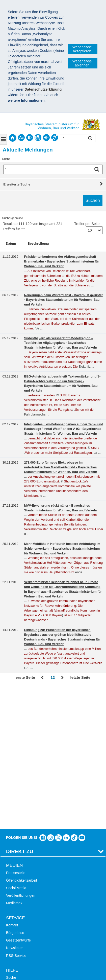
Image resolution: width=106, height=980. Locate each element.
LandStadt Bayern (20, 888)
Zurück (43, 678)
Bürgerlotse (15, 790)
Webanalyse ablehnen (82, 63)
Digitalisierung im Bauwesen (28, 895)
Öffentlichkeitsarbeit (22, 738)
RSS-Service (16, 813)
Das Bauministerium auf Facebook (43, 695)
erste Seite (25, 677)
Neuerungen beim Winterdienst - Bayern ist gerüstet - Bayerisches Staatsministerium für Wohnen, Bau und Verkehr (63, 300)
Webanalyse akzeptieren (82, 49)
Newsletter (14, 806)
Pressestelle (16, 730)
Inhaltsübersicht (18, 850)
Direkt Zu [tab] (20, 709)
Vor (62, 678)
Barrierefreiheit (18, 858)
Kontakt (12, 783)
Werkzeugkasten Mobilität (26, 918)
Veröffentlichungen (21, 753)
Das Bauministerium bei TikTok (74, 695)
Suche (11, 835)
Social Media (16, 746)
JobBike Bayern (18, 910)
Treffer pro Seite (87, 224)
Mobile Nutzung (18, 865)
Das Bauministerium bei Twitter (58, 695)
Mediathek (14, 761)
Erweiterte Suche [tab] (17, 184)
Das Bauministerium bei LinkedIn (66, 695)
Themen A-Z (16, 843)
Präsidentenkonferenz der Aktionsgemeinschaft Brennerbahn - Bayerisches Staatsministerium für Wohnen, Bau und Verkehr (62, 261)
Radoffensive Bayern (22, 903)
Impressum (17, 942)
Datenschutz (44, 942)
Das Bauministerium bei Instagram (51, 695)
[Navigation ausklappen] (3, 139)
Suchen (90, 139)
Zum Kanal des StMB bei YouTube (82, 695)
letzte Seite (81, 677)
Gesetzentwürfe (18, 798)
